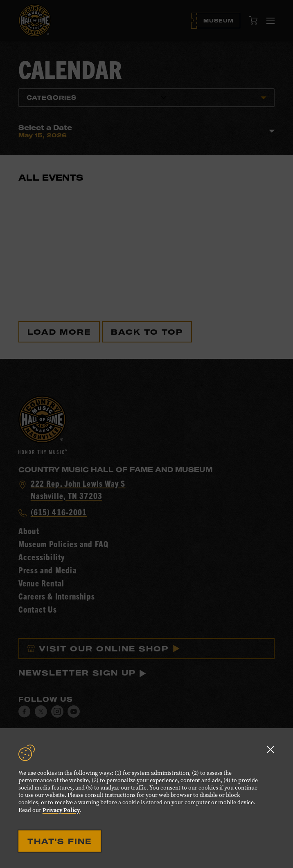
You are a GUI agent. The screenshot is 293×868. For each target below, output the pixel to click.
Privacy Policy (61, 810)
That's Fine (60, 841)
